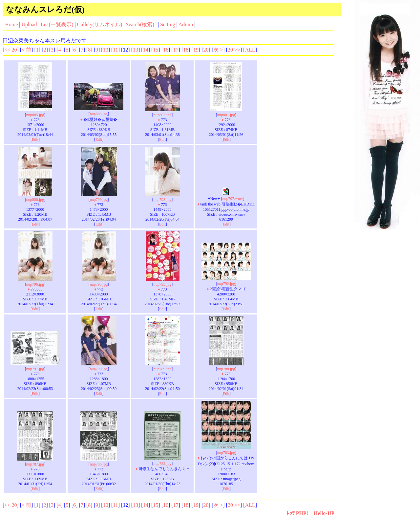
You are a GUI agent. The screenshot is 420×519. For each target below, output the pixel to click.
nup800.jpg (35, 200)
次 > (218, 50)
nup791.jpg (35, 369)
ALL (250, 50)
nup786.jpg (99, 464)
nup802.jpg (162, 115)
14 (146, 50)
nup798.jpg (162, 200)
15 (156, 50)
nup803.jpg (99, 114)
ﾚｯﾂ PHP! (297, 513)
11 (115, 50)
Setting (168, 24)
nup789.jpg (162, 369)
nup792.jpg (226, 284)
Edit (35, 140)
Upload (29, 24)
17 (176, 50)
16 (166, 50)
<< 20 (10, 50)
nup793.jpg (162, 284)
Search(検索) (140, 24)
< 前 (26, 50)
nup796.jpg (35, 284)
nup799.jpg (99, 200)
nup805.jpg (35, 115)
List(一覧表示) (57, 24)
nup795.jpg (99, 284)
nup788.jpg (226, 369)
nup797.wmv (232, 199)
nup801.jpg (226, 115)
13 (136, 50)
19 (196, 50)
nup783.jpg (226, 453)
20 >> (234, 50)
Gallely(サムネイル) (100, 24)
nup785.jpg (162, 464)
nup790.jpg (99, 369)
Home (11, 24)
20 (206, 50)
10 (106, 50)
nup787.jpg (35, 464)
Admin (186, 24)
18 (186, 50)
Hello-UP (324, 513)
